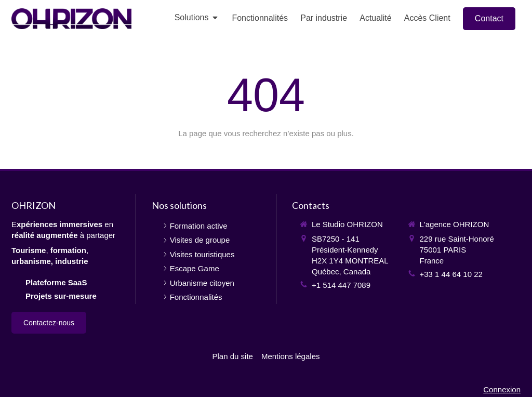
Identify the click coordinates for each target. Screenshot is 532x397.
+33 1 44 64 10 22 (451, 274)
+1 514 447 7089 (341, 285)
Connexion (502, 389)
